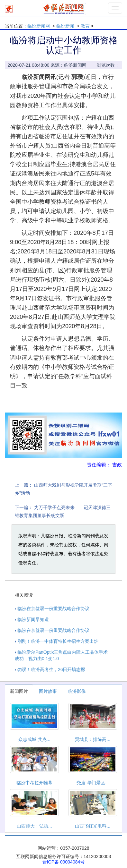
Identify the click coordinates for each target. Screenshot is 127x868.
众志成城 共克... (34, 739)
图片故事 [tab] (48, 691)
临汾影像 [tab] (77, 691)
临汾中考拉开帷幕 (34, 783)
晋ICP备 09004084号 (64, 862)
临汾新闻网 (39, 26)
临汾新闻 (65, 26)
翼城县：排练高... (93, 739)
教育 (85, 26)
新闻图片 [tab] (19, 691)
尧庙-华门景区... (93, 783)
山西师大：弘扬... (34, 826)
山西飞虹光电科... (93, 826)
